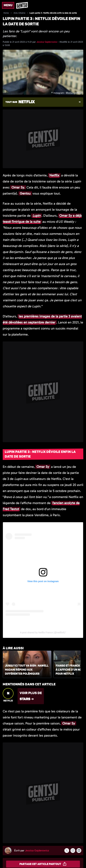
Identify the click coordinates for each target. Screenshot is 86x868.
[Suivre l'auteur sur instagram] (73, 851)
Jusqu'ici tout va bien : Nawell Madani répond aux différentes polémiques (27, 670)
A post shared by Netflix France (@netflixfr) (43, 632)
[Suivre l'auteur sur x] (67, 851)
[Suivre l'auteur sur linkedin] (79, 851)
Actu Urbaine (19, 13)
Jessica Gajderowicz (47, 42)
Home (6, 13)
